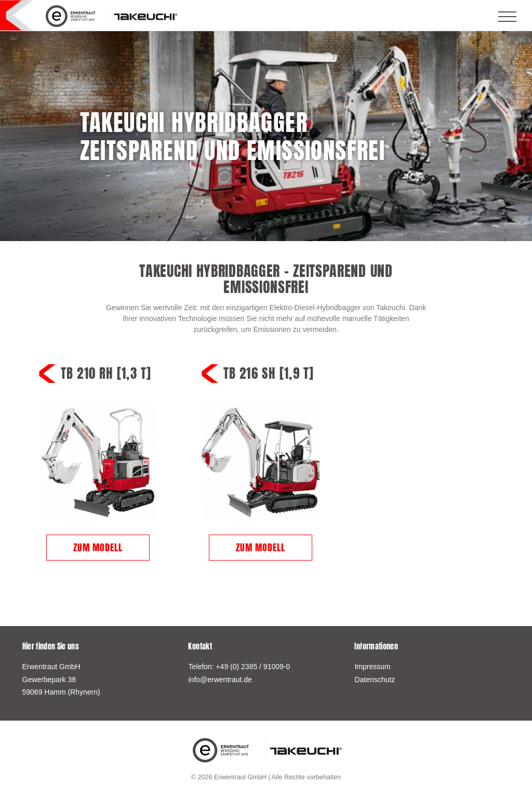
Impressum (372, 667)
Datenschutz (375, 680)
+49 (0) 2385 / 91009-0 (253, 667)
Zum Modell (98, 547)
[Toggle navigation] (507, 16)
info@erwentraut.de (220, 680)
